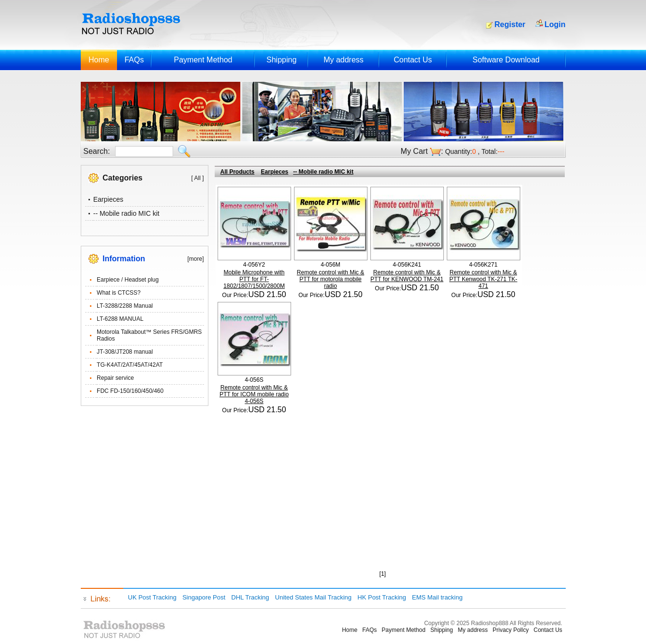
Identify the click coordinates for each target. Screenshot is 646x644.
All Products (238, 172)
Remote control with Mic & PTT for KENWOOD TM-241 (407, 276)
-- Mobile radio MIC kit (126, 213)
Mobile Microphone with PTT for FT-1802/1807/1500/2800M (254, 279)
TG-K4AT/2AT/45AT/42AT (130, 365)
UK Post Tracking (152, 597)
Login (555, 24)
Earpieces (108, 199)
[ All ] (197, 178)
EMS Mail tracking (437, 597)
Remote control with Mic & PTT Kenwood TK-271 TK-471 (483, 279)
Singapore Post (204, 597)
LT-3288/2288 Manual (125, 306)
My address (344, 60)
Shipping (281, 60)
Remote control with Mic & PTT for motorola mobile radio (330, 279)
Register (510, 24)
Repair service (115, 378)
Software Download (506, 60)
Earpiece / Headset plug (128, 280)
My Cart (414, 151)
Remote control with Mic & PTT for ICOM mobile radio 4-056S (254, 394)
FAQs (134, 60)
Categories (123, 178)
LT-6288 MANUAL (120, 319)
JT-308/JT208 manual (125, 352)
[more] (195, 259)
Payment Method (203, 60)
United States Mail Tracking (313, 597)
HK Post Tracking (382, 597)
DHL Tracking (250, 597)
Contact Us (413, 60)
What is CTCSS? (119, 293)
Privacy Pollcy (511, 630)
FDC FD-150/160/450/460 (130, 391)
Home (99, 60)
